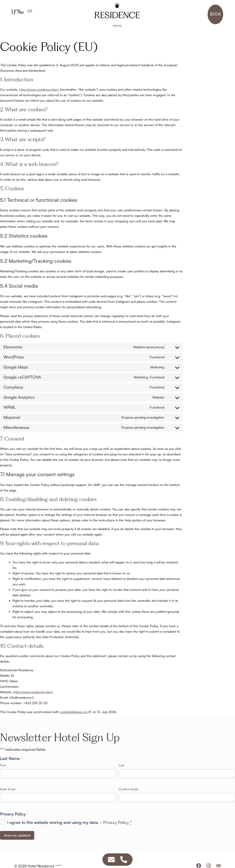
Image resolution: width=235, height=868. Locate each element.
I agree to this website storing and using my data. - (69, 822)
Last (122, 765)
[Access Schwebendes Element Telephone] (124, 860)
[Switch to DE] (30, 11)
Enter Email (8, 789)
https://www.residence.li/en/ (39, 89)
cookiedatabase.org (74, 712)
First (3, 765)
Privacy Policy (116, 822)
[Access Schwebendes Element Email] (111, 860)
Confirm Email (128, 789)
